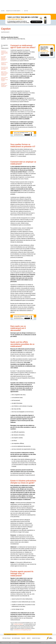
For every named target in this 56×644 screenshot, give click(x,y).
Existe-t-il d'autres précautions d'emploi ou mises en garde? (4, 79)
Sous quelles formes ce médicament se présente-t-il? (4, 58)
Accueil (3, 11)
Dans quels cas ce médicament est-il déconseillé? (4, 68)
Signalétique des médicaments (13, 11)
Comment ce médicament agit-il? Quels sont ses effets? (4, 53)
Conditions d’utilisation (18, 624)
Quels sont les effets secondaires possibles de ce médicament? (5, 73)
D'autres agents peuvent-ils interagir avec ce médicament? (4, 85)
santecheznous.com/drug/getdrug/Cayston (23, 630)
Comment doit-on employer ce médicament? (4, 64)
